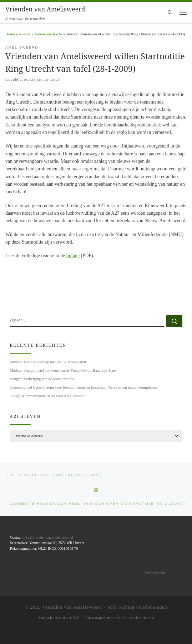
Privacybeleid (155, 572)
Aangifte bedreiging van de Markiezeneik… (44, 379)
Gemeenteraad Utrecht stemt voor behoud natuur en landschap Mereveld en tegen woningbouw (84, 387)
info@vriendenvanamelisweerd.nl (48, 537)
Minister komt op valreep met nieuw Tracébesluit (48, 362)
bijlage (73, 256)
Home (10, 34)
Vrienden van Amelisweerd (72, 607)
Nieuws (24, 34)
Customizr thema (138, 617)
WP (76, 617)
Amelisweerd (45, 34)
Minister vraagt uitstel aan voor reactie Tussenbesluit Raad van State (63, 370)
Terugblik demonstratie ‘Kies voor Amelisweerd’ (48, 396)
